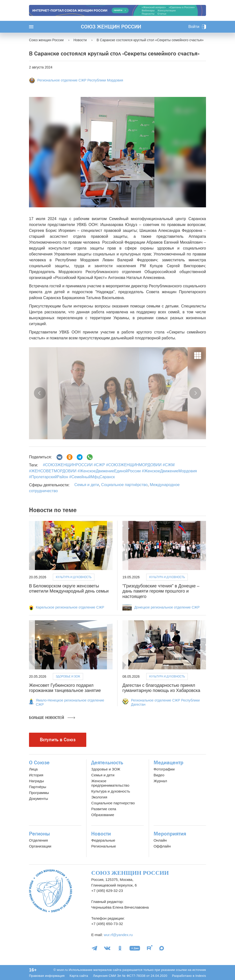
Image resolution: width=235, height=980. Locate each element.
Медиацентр (169, 763)
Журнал (160, 781)
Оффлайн (162, 846)
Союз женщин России (111, 27)
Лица (33, 769)
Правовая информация (47, 976)
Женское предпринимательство (110, 783)
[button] (40, 393)
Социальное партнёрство (125, 485)
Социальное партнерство (113, 803)
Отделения (38, 840)
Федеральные (103, 840)
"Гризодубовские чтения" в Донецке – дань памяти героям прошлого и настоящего (161, 591)
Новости (101, 834)
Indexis (201, 976)
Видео (159, 775)
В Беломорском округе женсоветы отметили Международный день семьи (69, 589)
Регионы (39, 834)
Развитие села (104, 809)
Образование (103, 815)
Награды (37, 781)
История (36, 775)
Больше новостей (52, 718)
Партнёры (38, 787)
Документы (38, 799)
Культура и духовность (74, 577)
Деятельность (107, 763)
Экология (99, 797)
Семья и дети (87, 485)
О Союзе (39, 763)
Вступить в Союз (58, 740)
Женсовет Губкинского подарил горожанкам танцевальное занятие (65, 688)
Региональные (103, 846)
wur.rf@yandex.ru (118, 935)
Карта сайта (79, 976)
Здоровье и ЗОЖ (68, 676)
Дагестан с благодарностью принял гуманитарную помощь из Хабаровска (161, 688)
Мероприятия (170, 834)
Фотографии (164, 769)
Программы (39, 793)
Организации (40, 846)
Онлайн (160, 840)
